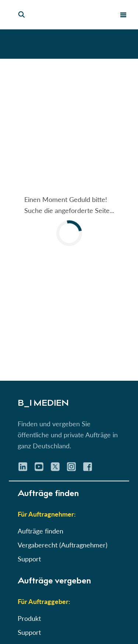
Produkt (29, 618)
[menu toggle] (123, 15)
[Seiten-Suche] (22, 15)
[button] (69, 220)
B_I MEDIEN (42, 404)
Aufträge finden (40, 531)
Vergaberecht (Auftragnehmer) (63, 545)
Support (29, 559)
